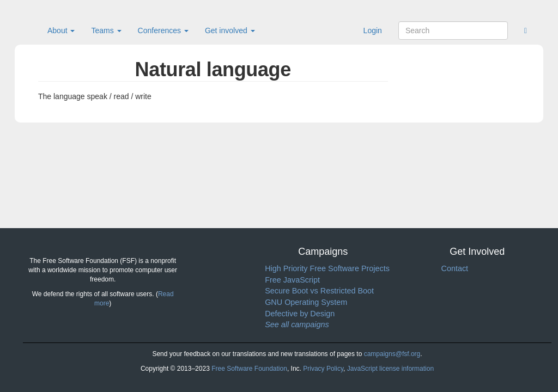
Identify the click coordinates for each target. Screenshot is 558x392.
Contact (454, 268)
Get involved (230, 30)
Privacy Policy (323, 369)
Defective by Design (300, 314)
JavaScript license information (390, 369)
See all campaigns (297, 324)
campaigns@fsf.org (392, 354)
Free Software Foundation (249, 369)
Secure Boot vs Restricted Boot (319, 291)
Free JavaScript (292, 280)
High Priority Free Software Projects (327, 268)
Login (373, 30)
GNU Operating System (306, 302)
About (61, 30)
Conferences (163, 30)
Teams (106, 30)
